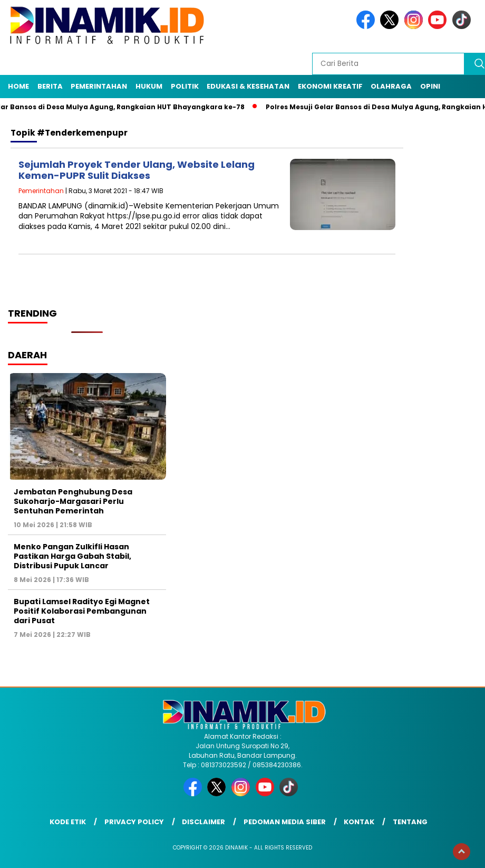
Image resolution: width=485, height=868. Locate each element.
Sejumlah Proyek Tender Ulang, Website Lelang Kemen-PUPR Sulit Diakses (137, 170)
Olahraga (391, 86)
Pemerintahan (99, 86)
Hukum (149, 86)
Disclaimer (203, 822)
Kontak (359, 822)
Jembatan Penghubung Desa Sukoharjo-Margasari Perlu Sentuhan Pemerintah (73, 501)
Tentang (410, 822)
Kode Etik (68, 822)
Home (18, 86)
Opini (430, 86)
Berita (50, 86)
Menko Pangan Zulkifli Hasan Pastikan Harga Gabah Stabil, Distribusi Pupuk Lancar (72, 556)
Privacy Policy (134, 822)
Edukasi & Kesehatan (248, 86)
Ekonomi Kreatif (330, 86)
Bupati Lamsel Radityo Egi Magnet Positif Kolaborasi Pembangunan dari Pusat (82, 611)
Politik (185, 86)
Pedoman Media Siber (285, 822)
